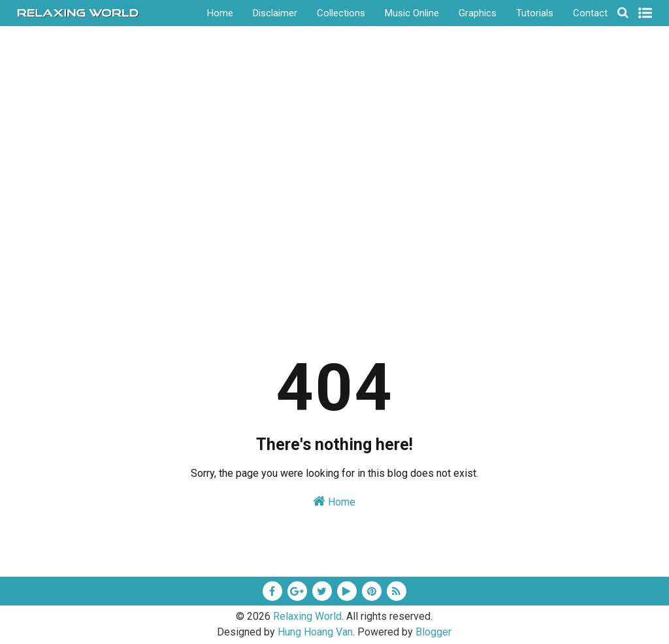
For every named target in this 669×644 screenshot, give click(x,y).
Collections (341, 13)
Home (220, 13)
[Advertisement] (335, 215)
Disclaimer (275, 13)
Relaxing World (307, 616)
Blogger (433, 632)
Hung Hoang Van (315, 632)
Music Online (412, 13)
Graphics (478, 13)
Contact (590, 13)
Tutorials (535, 13)
